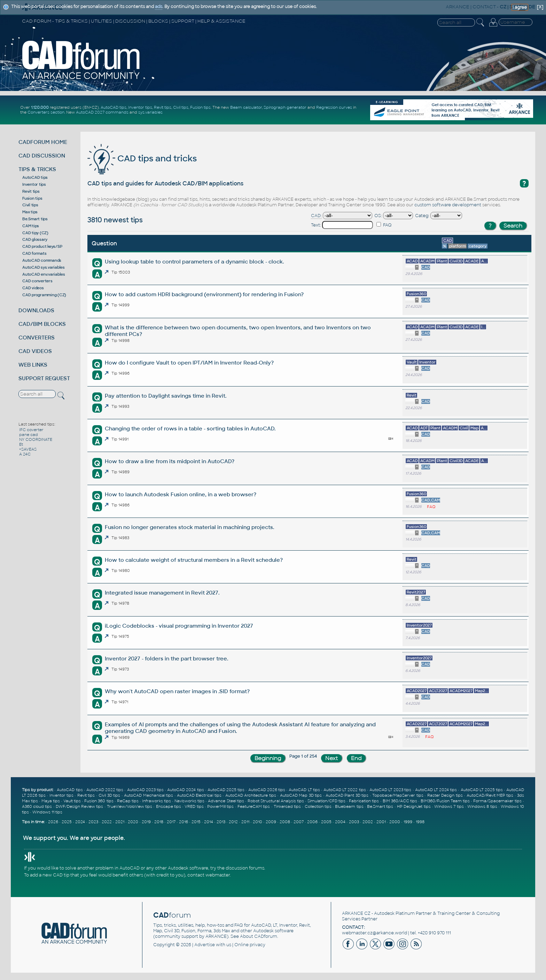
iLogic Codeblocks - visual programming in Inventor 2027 (179, 626)
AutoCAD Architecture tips (251, 795)
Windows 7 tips (449, 806)
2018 (159, 822)
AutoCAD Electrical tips (199, 795)
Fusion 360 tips (99, 801)
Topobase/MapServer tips (398, 795)
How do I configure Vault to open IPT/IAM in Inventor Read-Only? (189, 363)
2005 (326, 822)
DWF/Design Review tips (80, 806)
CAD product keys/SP (42, 246)
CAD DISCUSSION (42, 156)
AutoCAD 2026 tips (267, 790)
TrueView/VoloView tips (130, 806)
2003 (354, 822)
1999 (408, 822)
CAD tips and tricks (142, 158)
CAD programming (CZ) (44, 295)
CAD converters (37, 281)
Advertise (205, 945)
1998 (420, 822)
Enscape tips (169, 806)
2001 (381, 822)
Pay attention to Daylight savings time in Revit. (166, 396)
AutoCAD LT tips (304, 790)
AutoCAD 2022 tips (105, 790)
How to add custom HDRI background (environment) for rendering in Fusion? (204, 294)
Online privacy (250, 945)
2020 (133, 822)
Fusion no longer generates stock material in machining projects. (189, 527)
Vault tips (72, 801)
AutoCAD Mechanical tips (149, 795)
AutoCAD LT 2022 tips (345, 790)
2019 (146, 822)
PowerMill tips (220, 806)
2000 (395, 822)
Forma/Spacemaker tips (497, 801)
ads (159, 7)
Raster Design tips (445, 795)
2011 (245, 822)
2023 (93, 822)
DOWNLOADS (36, 310)
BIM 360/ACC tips (400, 801)
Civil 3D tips (109, 795)
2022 (107, 822)
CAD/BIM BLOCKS (42, 324)
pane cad (29, 435)
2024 (80, 822)
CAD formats (34, 253)
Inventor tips (140, 107)
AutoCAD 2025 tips (226, 790)
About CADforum (259, 936)
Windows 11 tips (47, 812)
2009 (271, 822)
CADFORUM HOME (43, 142)
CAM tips (31, 226)
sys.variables (150, 112)
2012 (233, 822)
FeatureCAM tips (254, 806)
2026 (53, 822)
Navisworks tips (189, 801)
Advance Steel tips (226, 801)
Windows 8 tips (482, 806)
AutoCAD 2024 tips (185, 790)
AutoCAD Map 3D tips (301, 795)
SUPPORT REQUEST (44, 378)
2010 (258, 822)
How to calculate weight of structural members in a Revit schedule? (194, 560)
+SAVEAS (28, 449)
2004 (340, 822)
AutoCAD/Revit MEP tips (490, 795)
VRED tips (194, 806)
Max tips (30, 212)
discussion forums (245, 868)
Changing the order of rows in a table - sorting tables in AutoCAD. (190, 428)
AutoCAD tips (114, 107)
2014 (209, 822)
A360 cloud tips (37, 806)
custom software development (448, 205)
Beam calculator (246, 107)
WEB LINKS (33, 365)
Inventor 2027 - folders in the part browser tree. (166, 659)
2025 (67, 822)
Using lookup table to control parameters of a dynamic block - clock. (194, 262)
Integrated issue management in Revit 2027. (162, 593)
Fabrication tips (364, 801)
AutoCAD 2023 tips (145, 790)
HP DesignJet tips (414, 806)
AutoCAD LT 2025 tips (482, 790)
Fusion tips (200, 107)
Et (21, 444)
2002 (368, 822)
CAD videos (33, 288)
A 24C (25, 454)
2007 (299, 822)
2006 (312, 822)
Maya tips (51, 801)
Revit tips (163, 107)
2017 (171, 822)
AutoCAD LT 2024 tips (436, 790)
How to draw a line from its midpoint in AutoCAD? (170, 461)
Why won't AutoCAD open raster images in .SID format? (177, 691)
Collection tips (318, 806)
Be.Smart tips (35, 219)
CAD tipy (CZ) (35, 233)
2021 (120, 822)
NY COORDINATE (36, 439)
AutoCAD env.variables (44, 274)
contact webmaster (209, 875)
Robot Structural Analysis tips (276, 801)
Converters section (46, 112)
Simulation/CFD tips (326, 801)
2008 (285, 822)
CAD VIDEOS (35, 351)
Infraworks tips (157, 801)
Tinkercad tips (287, 806)
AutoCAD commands (42, 260)
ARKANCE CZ (356, 913)
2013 (221, 822)
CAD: (316, 216)
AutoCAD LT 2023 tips (391, 790)
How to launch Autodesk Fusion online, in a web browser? (181, 494)
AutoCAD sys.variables (44, 267)
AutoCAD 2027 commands (102, 112)
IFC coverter (31, 430)
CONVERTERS (37, 338)
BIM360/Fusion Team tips (445, 801)
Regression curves (334, 107)
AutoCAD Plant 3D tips (347, 795)
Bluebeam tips (349, 806)
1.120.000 (40, 107)
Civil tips (181, 107)
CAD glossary (35, 239)
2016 (184, 822)
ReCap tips (128, 801)
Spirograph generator (285, 107)
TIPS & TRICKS (37, 169)
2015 (196, 822)
